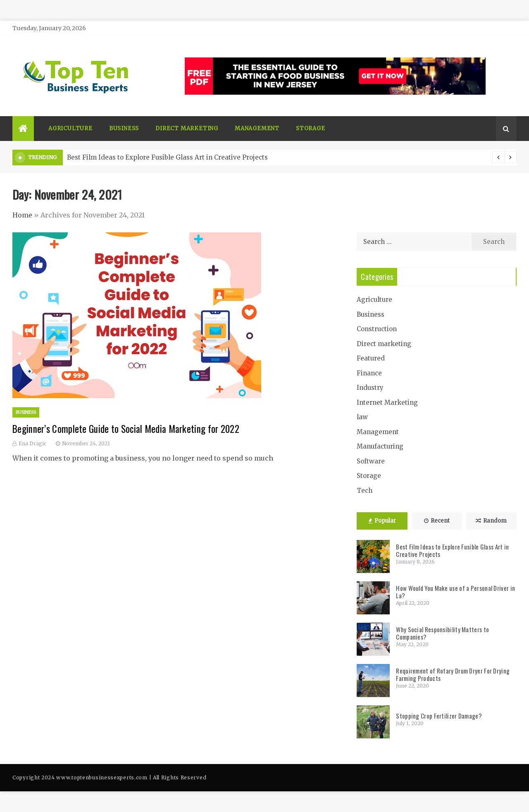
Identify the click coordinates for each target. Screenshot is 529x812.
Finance (369, 373)
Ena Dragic (32, 443)
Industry (370, 388)
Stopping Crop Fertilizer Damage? (439, 716)
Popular (382, 521)
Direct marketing (187, 128)
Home (22, 215)
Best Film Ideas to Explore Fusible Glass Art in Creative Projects (167, 157)
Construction (377, 329)
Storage (311, 128)
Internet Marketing (387, 402)
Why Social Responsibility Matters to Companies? (442, 633)
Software (371, 461)
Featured (371, 358)
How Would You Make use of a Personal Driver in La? (455, 592)
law (362, 417)
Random (491, 521)
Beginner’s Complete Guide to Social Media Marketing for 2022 (126, 429)
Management (257, 128)
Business (124, 128)
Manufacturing (380, 446)
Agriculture (70, 128)
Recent (437, 521)
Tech (365, 491)
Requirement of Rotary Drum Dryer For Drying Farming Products (453, 674)
